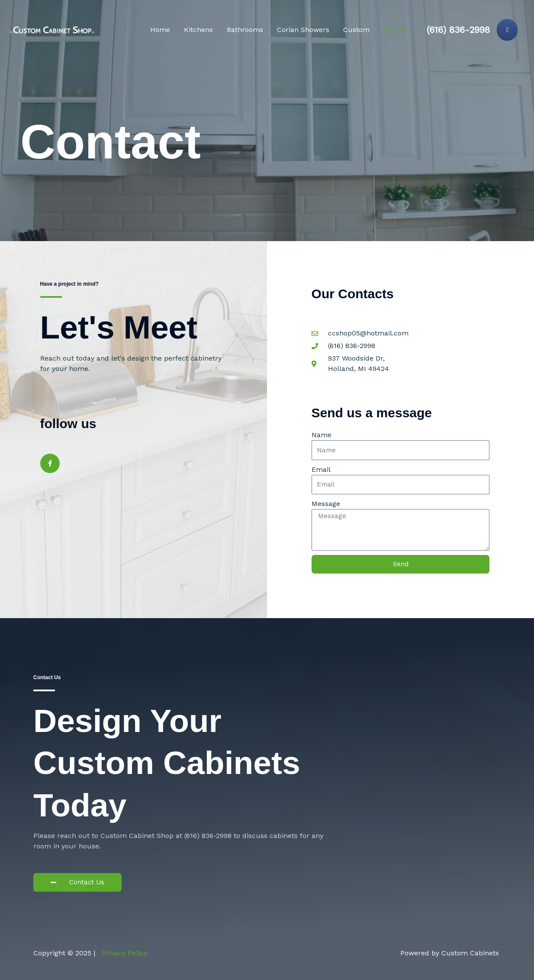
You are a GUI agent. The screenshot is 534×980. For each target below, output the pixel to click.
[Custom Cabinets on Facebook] (507, 30)
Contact (396, 30)
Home (160, 30)
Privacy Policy (124, 953)
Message (326, 504)
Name (322, 435)
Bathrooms (245, 30)
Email (321, 469)
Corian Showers (303, 30)
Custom (356, 30)
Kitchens (198, 30)
